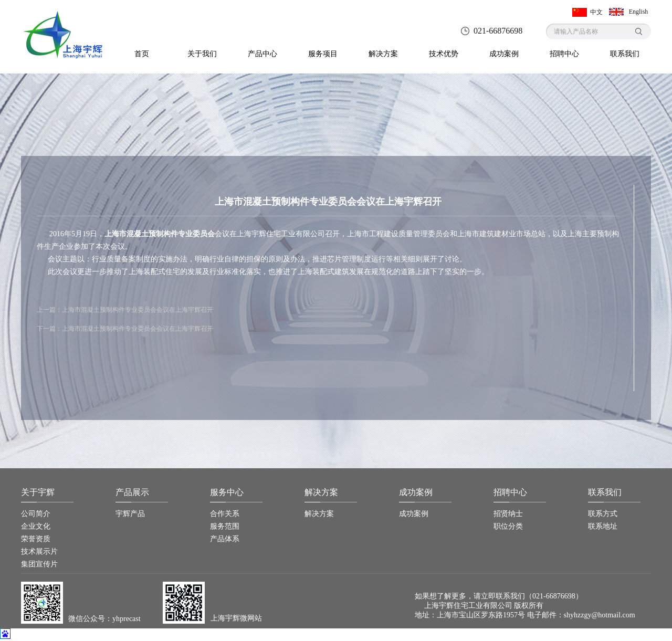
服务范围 (225, 526)
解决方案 (383, 54)
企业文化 (36, 526)
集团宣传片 (39, 564)
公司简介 (36, 514)
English (639, 12)
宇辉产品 (130, 514)
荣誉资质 (36, 539)
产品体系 (225, 539)
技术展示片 (39, 551)
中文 (596, 12)
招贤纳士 (508, 514)
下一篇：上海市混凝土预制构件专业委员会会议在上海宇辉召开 (125, 329)
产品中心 (262, 54)
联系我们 (625, 54)
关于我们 (202, 54)
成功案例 (504, 54)
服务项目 (323, 54)
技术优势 (444, 54)
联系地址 (603, 526)
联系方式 (603, 514)
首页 (142, 54)
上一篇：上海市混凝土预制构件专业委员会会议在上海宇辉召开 (125, 310)
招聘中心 (564, 54)
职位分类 (508, 526)
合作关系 (225, 514)
